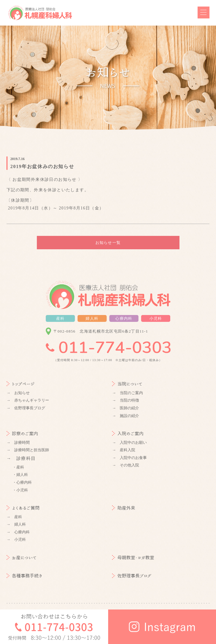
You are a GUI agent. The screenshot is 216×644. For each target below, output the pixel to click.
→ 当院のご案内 (127, 393)
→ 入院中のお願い (129, 442)
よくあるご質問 (23, 508)
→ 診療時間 (18, 442)
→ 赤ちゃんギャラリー (28, 400)
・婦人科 (20, 475)
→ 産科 (14, 517)
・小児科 (20, 490)
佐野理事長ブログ (132, 576)
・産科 (18, 467)
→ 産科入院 (124, 450)
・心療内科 (22, 482)
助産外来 (124, 508)
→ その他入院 (126, 465)
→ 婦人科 (16, 524)
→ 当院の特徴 (126, 400)
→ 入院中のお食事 (129, 458)
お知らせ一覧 (108, 243)
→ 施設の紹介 (126, 416)
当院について (127, 384)
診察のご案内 (22, 434)
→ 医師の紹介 (126, 408)
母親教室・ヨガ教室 (133, 558)
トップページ (21, 384)
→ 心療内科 (18, 532)
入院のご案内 (128, 434)
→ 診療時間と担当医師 (28, 450)
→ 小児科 (16, 539)
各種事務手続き (25, 576)
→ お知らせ (18, 393)
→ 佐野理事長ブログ (26, 408)
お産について (22, 558)
